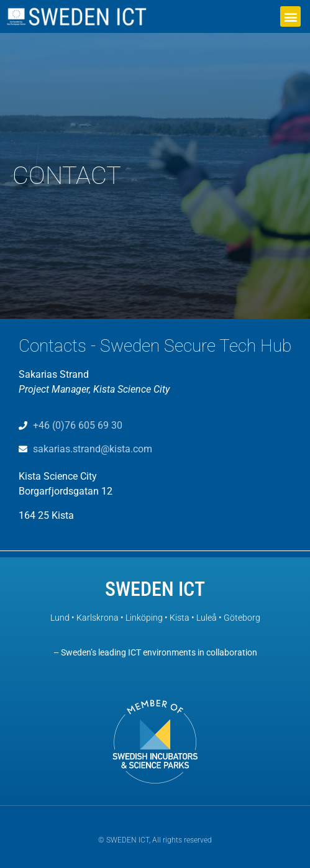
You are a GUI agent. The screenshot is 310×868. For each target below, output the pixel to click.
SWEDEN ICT (155, 589)
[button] (290, 16)
